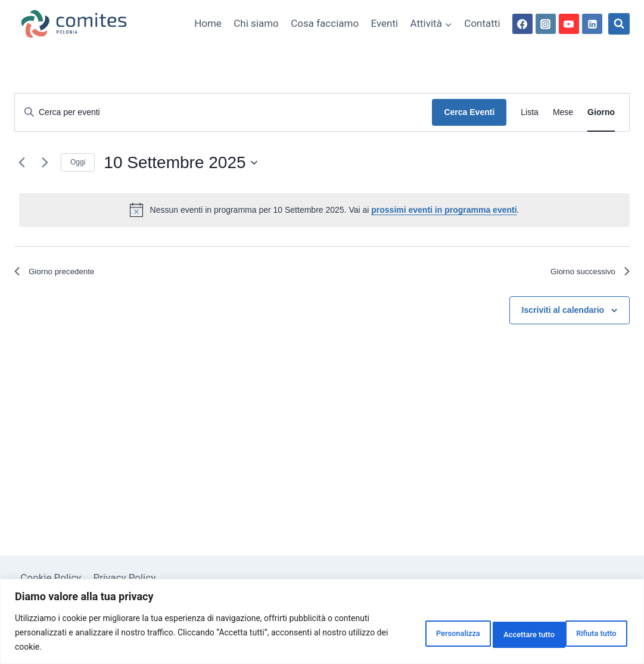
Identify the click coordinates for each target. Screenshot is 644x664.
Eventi (385, 23)
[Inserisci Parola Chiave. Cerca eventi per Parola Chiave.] (223, 112)
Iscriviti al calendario (563, 314)
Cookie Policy (51, 578)
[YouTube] (569, 24)
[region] (322, 621)
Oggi (78, 162)
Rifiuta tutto (495, 632)
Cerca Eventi (469, 112)
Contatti (482, 23)
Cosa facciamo (325, 23)
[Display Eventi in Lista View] (530, 112)
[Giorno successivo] (45, 163)
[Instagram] (546, 24)
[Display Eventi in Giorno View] (601, 112)
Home (208, 23)
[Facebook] (522, 24)
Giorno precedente (61, 273)
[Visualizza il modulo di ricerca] (619, 24)
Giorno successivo (584, 273)
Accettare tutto (584, 632)
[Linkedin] (592, 24)
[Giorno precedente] (21, 163)
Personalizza (410, 632)
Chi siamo (256, 23)
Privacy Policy (125, 578)
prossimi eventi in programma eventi (444, 210)
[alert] (324, 210)
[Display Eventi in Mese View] (563, 112)
